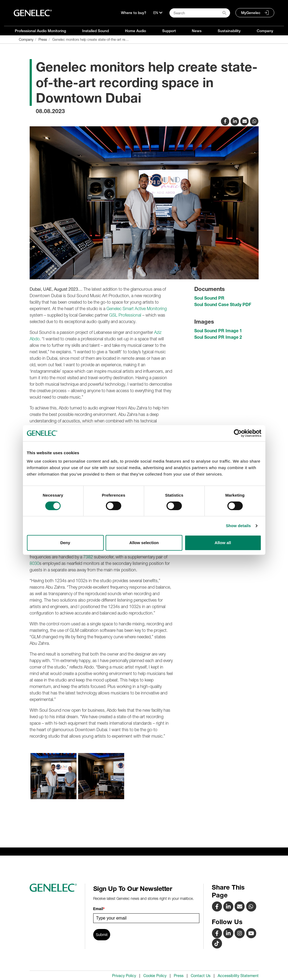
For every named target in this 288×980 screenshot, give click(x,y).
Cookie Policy (155, 976)
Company (265, 31)
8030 (34, 563)
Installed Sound (96, 31)
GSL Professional (125, 315)
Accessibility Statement (238, 976)
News (197, 31)
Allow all (223, 543)
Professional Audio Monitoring (40, 31)
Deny (65, 543)
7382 (88, 557)
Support (169, 31)
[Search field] (200, 13)
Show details (238, 526)
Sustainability (229, 31)
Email (99, 909)
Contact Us (201, 976)
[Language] (158, 13)
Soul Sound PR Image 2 (218, 337)
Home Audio (136, 31)
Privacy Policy (124, 976)
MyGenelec (251, 13)
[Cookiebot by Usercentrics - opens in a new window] (238, 433)
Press (179, 976)
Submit (102, 935)
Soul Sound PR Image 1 (218, 331)
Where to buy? (134, 13)
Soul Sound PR (209, 298)
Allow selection (144, 543)
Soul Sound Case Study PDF (223, 304)
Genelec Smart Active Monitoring (137, 308)
